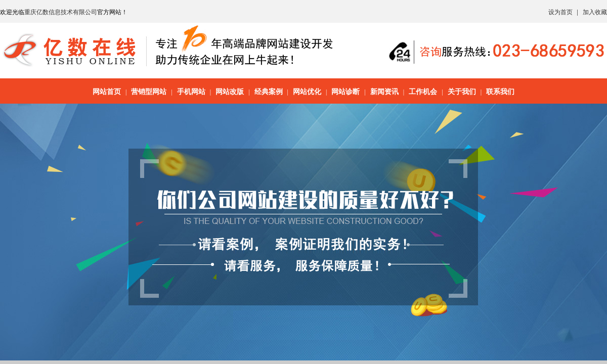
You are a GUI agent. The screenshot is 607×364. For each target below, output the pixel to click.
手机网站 (191, 92)
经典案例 (269, 92)
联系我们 (500, 92)
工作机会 (423, 92)
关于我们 (462, 92)
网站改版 (230, 92)
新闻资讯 (384, 92)
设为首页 (560, 12)
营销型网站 (149, 92)
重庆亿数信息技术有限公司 (61, 12)
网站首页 (107, 92)
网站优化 (307, 92)
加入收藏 (595, 12)
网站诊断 (345, 92)
